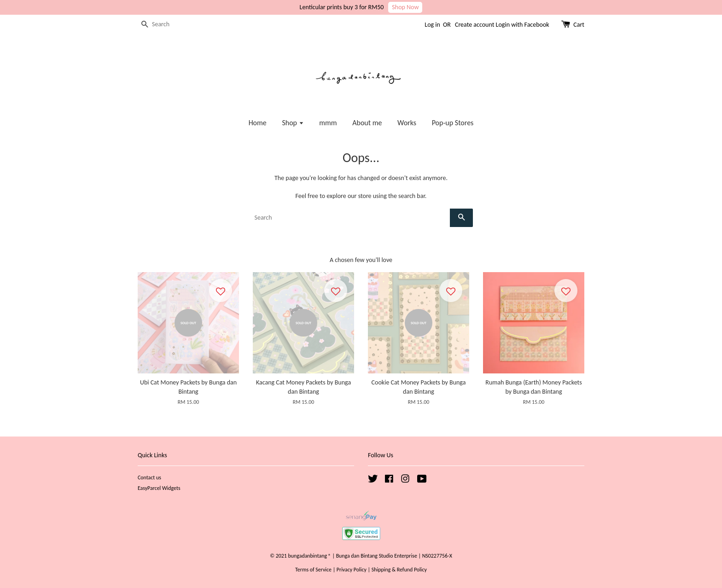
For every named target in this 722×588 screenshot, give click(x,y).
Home (258, 123)
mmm (328, 123)
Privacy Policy (352, 570)
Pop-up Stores (453, 123)
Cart (579, 25)
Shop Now (405, 7)
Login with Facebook (523, 25)
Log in (432, 25)
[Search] (165, 25)
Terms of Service (313, 570)
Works (407, 123)
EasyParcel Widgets (159, 488)
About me (367, 123)
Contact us (149, 477)
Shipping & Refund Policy (399, 570)
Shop (293, 123)
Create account (475, 25)
